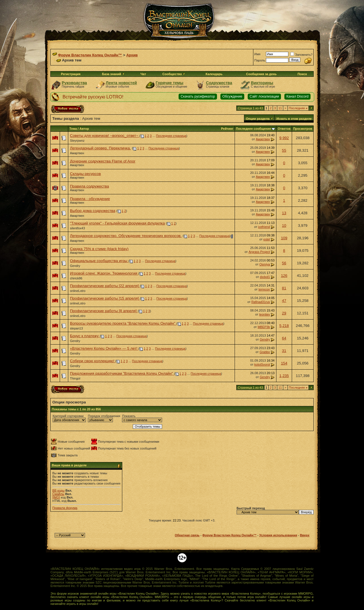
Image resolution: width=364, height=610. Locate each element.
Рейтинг (227, 129)
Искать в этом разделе (294, 119)
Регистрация (71, 74)
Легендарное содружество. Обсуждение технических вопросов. (126, 236)
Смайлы (58, 494)
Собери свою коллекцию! (93, 361)
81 (284, 288)
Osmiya (265, 264)
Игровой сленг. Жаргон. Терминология (104, 273)
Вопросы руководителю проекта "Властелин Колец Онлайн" (123, 323)
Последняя (298, 108)
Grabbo (265, 352)
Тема (73, 129)
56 (284, 263)
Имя (257, 54)
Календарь (214, 74)
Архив (132, 55)
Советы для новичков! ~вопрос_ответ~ (105, 136)
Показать (129, 416)
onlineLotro (78, 291)
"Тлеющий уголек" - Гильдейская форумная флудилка (117, 223)
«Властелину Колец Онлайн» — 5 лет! (104, 348)
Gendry (75, 266)
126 (284, 276)
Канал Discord (297, 96)
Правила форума (65, 508)
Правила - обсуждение (90, 199)
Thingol (75, 378)
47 (284, 301)
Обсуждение (232, 96)
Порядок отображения (104, 416)
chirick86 (76, 278)
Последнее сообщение (254, 129)
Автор (84, 129)
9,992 (284, 138)
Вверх (305, 535)
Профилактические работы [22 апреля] (105, 286)
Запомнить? (301, 55)
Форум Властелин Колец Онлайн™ (90, 55)
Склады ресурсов (85, 174)
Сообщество (174, 74)
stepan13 (76, 328)
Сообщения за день (261, 74)
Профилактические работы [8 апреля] (104, 311)
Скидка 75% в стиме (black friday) (99, 249)
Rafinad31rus (261, 302)
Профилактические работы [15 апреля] (105, 298)
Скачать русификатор (198, 96)
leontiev (264, 314)
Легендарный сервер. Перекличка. (100, 148)
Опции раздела (258, 119)
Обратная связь (187, 535)
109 (284, 238)
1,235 (284, 376)
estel (267, 239)
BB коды (58, 491)
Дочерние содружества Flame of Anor (103, 161)
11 (280, 108)
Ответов (284, 129)
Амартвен (263, 139)
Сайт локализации (264, 96)
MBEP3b (264, 327)
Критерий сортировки (68, 416)
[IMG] (56, 497)
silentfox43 (77, 228)
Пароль (260, 60)
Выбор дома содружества (93, 211)
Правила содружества (89, 186)
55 (284, 150)
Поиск (302, 74)
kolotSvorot (262, 364)
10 (284, 225)
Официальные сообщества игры (99, 261)
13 (284, 213)
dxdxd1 (265, 277)
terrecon (264, 289)
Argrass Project (259, 252)
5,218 (284, 326)
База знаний (112, 74)
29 (284, 313)
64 (284, 338)
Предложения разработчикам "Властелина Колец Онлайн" (122, 373)
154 (284, 363)
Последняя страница (171, 136)
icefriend (264, 227)
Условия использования (278, 535)
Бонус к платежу (85, 336)
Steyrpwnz (77, 141)
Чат (143, 74)
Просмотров (303, 129)
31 (284, 351)
